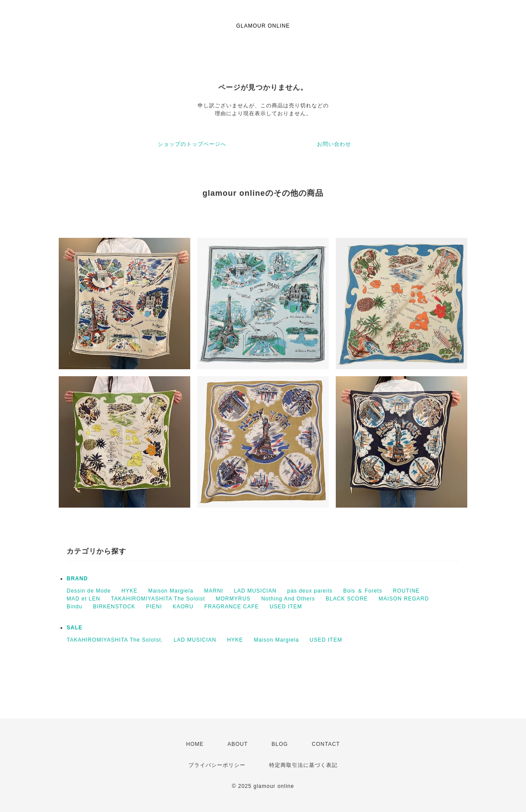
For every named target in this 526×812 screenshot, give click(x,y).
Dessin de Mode (89, 591)
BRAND (77, 579)
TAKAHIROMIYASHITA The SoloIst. (115, 640)
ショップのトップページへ (192, 144)
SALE (75, 628)
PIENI (154, 607)
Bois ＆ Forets (363, 591)
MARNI (213, 591)
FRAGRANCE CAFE (232, 607)
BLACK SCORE (347, 599)
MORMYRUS (233, 599)
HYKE (130, 591)
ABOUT (238, 744)
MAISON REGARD (404, 599)
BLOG (280, 744)
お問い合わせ (334, 144)
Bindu (75, 607)
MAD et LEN (84, 599)
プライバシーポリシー (217, 765)
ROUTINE (406, 591)
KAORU (183, 607)
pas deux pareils (310, 591)
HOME (195, 744)
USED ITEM (286, 607)
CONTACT (326, 744)
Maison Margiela (171, 591)
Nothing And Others (288, 599)
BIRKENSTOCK (114, 607)
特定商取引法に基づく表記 (303, 765)
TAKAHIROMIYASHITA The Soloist (158, 599)
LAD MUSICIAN (255, 591)
